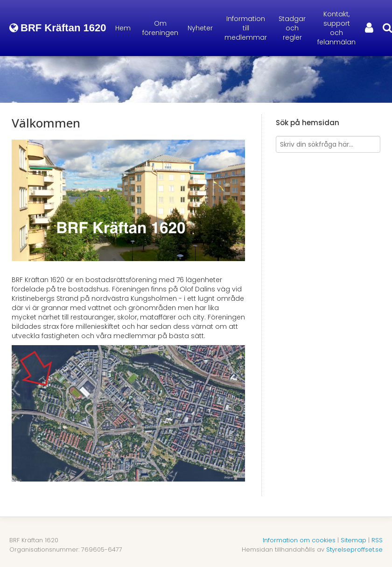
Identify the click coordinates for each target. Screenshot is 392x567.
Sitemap (353, 540)
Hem (123, 28)
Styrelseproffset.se (354, 549)
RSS (377, 540)
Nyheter (200, 28)
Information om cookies (299, 540)
